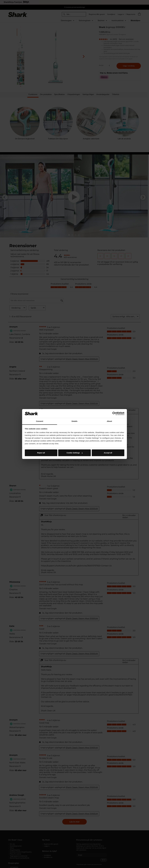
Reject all (41, 453)
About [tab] (109, 421)
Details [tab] (74, 421)
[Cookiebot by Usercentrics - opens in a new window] (114, 413)
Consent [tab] (40, 421)
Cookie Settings (75, 453)
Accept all (108, 453)
